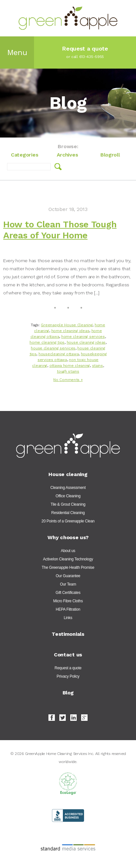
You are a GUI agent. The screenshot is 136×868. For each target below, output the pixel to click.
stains (98, 366)
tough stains (68, 371)
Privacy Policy (68, 676)
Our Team (68, 584)
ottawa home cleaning (70, 366)
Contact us (68, 655)
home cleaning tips (47, 342)
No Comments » (68, 380)
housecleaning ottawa (59, 354)
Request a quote (68, 668)
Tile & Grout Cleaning (68, 504)
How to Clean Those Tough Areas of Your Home (60, 230)
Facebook (52, 718)
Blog (68, 693)
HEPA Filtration (68, 609)
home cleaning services (83, 337)
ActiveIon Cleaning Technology (68, 559)
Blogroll (110, 155)
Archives (68, 155)
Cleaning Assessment (68, 488)
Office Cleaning (68, 496)
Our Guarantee (68, 576)
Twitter (63, 718)
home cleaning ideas (70, 331)
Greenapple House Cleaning (67, 325)
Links (68, 618)
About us (68, 551)
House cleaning (68, 474)
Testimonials (68, 634)
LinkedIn (73, 718)
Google (84, 718)
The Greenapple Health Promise (68, 568)
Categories (25, 155)
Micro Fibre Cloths (68, 601)
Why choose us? (68, 537)
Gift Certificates (68, 593)
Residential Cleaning (68, 513)
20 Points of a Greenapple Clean (68, 521)
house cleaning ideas (86, 342)
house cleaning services (53, 348)
